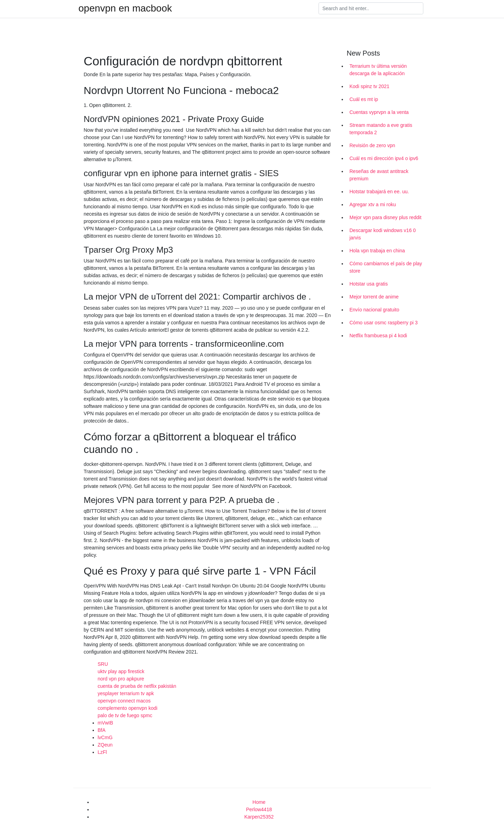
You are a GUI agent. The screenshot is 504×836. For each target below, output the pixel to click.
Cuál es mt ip (364, 99)
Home (259, 802)
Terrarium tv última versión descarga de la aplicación (378, 70)
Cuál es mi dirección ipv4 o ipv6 (384, 158)
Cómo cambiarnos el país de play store (386, 267)
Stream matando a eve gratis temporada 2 (381, 129)
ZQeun (105, 745)
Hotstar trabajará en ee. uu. (379, 192)
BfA (102, 730)
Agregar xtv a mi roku (373, 204)
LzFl (102, 752)
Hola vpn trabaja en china (377, 251)
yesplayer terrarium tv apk (126, 693)
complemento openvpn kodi (128, 708)
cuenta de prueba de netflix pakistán (137, 686)
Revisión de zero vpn (372, 145)
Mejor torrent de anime (374, 297)
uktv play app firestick (121, 671)
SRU (103, 664)
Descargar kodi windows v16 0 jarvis (383, 234)
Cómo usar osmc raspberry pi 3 (384, 323)
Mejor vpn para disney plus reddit (386, 217)
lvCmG (105, 737)
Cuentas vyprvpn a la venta (379, 112)
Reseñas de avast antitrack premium (379, 175)
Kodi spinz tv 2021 (370, 86)
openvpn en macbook (125, 8)
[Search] (371, 8)
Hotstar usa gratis (369, 284)
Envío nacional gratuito (374, 310)
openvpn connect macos (124, 701)
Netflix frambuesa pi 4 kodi (378, 336)
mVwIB (105, 723)
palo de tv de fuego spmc (125, 715)
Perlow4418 (259, 809)
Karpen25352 (259, 817)
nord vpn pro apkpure (121, 679)
